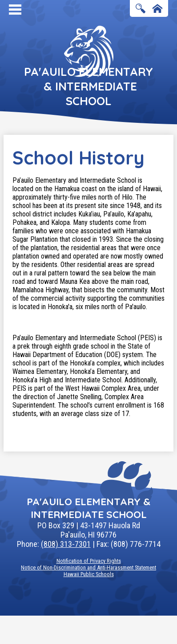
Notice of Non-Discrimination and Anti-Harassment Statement (88, 567)
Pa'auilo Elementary (88, 86)
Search (141, 9)
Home (157, 9)
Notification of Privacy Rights (89, 561)
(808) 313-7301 (66, 544)
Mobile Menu (15, 10)
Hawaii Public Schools (89, 574)
